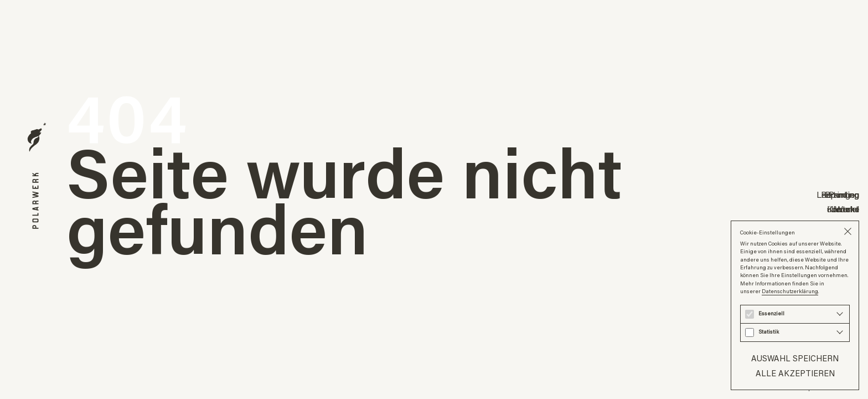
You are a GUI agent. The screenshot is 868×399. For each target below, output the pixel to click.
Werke (847, 209)
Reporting (840, 195)
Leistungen (838, 195)
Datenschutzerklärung (790, 291)
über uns (843, 209)
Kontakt (843, 209)
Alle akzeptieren (795, 373)
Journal (846, 209)
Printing (844, 195)
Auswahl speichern (795, 358)
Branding (842, 195)
